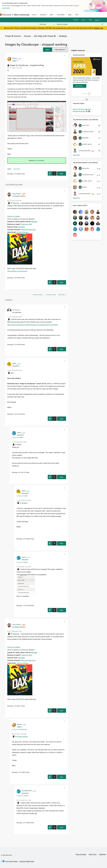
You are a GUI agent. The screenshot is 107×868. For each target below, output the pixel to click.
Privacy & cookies (81, 854)
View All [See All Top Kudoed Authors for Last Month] (76, 198)
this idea (34, 221)
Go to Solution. (39, 160)
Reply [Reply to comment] (61, 282)
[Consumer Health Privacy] (27, 861)
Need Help (17, 169)
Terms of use (92, 854)
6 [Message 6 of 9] (18, 472)
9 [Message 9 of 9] (13, 344)
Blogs (70, 15)
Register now (99, 28)
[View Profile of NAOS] (14, 363)
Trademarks (102, 854)
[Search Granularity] (47, 24)
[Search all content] (80, 24)
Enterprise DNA (27, 224)
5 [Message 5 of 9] (13, 414)
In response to (17, 437)
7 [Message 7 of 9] (23, 605)
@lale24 (25, 503)
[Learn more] (80, 86)
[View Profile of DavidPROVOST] (27, 791)
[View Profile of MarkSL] (15, 58)
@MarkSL (16, 203)
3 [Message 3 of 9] (18, 772)
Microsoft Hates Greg (28, 230)
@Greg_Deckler (22, 736)
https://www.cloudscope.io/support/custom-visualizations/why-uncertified (33, 325)
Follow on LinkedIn (14, 216)
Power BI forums (13, 36)
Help (90, 20)
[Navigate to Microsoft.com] (6, 15)
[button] (48, 50)
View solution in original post (17, 271)
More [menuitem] (77, 15)
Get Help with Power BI (45, 36)
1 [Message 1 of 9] (13, 174)
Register (76, 20)
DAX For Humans (22, 232)
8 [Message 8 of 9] (23, 539)
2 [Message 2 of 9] (13, 278)
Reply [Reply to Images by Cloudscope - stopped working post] (61, 174)
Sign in (84, 20)
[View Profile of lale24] (19, 432)
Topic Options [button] (60, 49)
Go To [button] (97, 20)
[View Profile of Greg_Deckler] (17, 194)
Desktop (63, 36)
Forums (34, 15)
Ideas (51, 15)
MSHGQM (21, 227)
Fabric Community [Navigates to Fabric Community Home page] (22, 15)
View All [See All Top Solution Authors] (76, 155)
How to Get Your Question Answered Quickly (82, 110)
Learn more (6, 8)
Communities (61, 15)
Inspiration (43, 15)
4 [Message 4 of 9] (23, 823)
